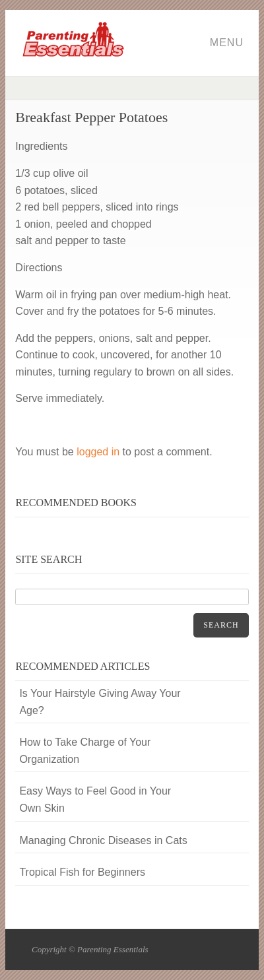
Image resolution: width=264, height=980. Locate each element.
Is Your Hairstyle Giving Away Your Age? (100, 702)
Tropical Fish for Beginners (82, 872)
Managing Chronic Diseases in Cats (103, 840)
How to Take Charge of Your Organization (85, 751)
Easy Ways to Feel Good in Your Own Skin (95, 800)
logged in (98, 452)
